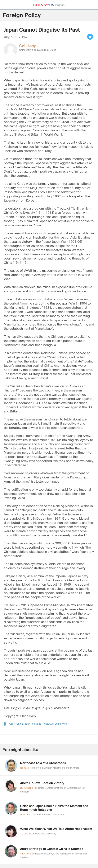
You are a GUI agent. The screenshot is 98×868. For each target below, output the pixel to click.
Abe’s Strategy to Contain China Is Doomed (52, 849)
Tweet (90, 37)
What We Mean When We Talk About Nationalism (56, 829)
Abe (11, 724)
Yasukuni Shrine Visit (56, 724)
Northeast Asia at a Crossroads (43, 763)
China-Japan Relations (29, 724)
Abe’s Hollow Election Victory (42, 783)
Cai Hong (28, 46)
